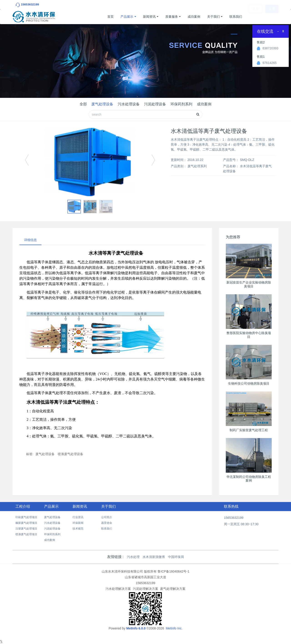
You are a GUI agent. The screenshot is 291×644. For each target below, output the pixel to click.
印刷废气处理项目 (26, 517)
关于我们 (213, 17)
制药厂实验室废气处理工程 (249, 430)
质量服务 (172, 17)
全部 (83, 104)
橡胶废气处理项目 (26, 523)
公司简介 (107, 517)
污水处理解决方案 (118, 589)
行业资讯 (78, 517)
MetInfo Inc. (174, 628)
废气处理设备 (102, 104)
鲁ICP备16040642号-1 (173, 571)
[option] (90, 162)
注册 (272, 17)
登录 (256, 17)
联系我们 (236, 17)
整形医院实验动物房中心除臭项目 (249, 335)
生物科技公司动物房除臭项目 (249, 383)
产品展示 (127, 17)
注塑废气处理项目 (26, 529)
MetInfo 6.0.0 (136, 628)
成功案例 (194, 17)
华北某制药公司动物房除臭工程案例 (249, 479)
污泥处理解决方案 (145, 589)
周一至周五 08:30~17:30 (241, 524)
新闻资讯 (149, 17)
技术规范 (78, 529)
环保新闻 (78, 523)
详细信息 (30, 240)
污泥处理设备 (155, 104)
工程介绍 (23, 506)
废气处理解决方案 (173, 589)
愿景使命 (107, 523)
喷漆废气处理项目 (26, 534)
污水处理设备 (129, 104)
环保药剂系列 (181, 104)
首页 (110, 17)
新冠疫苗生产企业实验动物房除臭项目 (249, 284)
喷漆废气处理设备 (70, 454)
